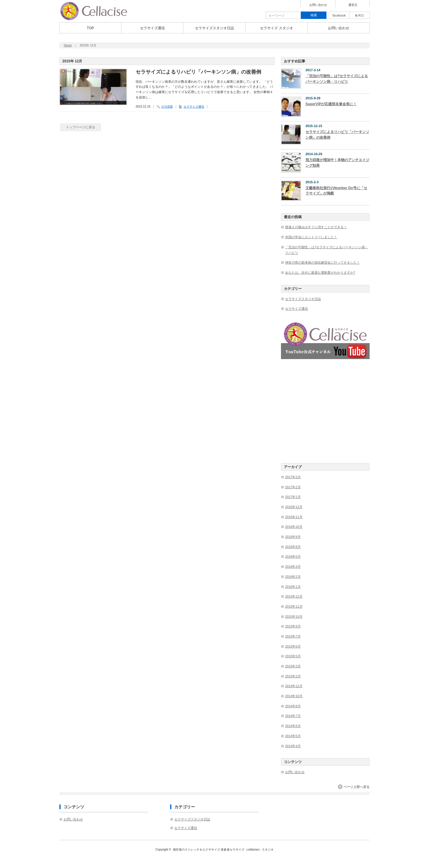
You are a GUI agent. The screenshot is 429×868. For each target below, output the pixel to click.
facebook (339, 15)
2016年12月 (294, 507)
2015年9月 (293, 626)
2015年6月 (293, 646)
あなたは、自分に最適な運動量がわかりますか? (320, 272)
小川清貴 (167, 107)
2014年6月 (293, 726)
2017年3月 (293, 477)
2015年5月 (293, 656)
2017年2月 (293, 487)
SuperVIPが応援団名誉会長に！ (331, 104)
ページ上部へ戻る (357, 787)
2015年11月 (294, 606)
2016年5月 (293, 557)
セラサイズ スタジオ (276, 28)
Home (68, 45)
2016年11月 (294, 517)
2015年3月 (293, 666)
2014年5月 (293, 736)
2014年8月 (293, 706)
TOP (90, 28)
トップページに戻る (81, 127)
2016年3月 (293, 567)
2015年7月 (293, 636)
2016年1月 (293, 587)
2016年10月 (294, 527)
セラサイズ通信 (152, 28)
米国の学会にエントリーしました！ (311, 237)
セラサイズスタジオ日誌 (214, 28)
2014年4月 (293, 746)
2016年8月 (293, 547)
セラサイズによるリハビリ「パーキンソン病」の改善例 (198, 72)
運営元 (353, 5)
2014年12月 (294, 686)
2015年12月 (294, 596)
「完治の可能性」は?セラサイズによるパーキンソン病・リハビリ (337, 79)
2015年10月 (294, 616)
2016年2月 (293, 577)
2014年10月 (294, 696)
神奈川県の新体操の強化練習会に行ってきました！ (322, 262)
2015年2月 (293, 676)
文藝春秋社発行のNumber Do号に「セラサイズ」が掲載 (336, 191)
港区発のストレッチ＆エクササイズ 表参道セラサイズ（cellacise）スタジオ (223, 850)
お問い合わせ (318, 5)
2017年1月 (293, 497)
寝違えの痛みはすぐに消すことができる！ (316, 227)
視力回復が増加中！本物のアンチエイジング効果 (337, 163)
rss (360, 15)
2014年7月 (293, 716)
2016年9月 (293, 537)
